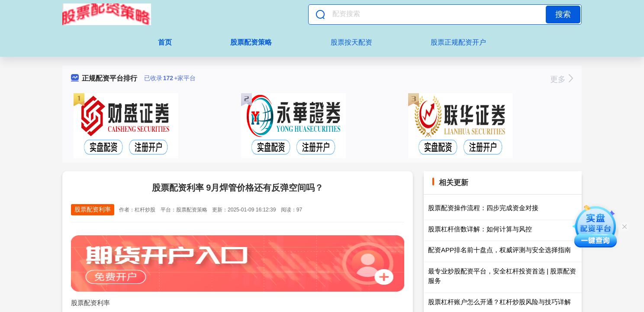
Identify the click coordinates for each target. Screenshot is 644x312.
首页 (165, 42)
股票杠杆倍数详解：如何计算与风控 (480, 229)
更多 (562, 79)
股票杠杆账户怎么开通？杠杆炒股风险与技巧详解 (499, 302)
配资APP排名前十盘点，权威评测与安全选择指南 (499, 250)
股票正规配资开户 (458, 42)
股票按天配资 (351, 42)
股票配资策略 (251, 42)
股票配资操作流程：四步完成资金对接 (483, 208)
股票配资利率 (93, 209)
